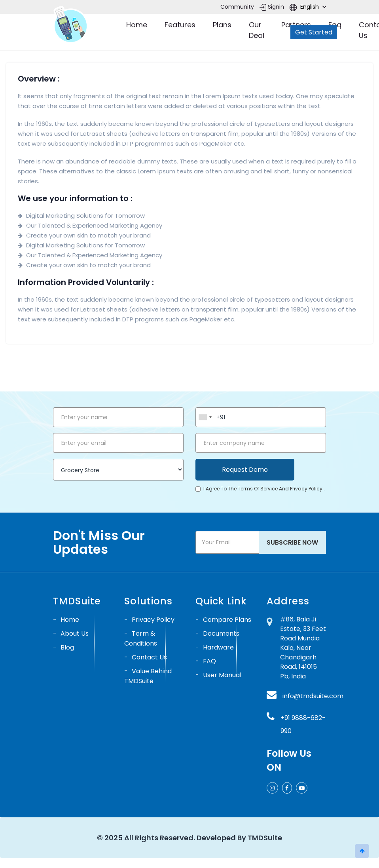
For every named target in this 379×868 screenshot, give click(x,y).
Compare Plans (227, 620)
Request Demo (245, 470)
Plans (222, 25)
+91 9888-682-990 (303, 724)
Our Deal (257, 30)
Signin (272, 7)
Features (180, 25)
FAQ (209, 661)
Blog (67, 647)
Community (237, 7)
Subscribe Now (292, 542)
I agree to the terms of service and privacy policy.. (260, 489)
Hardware (218, 647)
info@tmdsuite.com (313, 696)
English (308, 7)
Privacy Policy (153, 620)
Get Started (314, 32)
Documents (221, 633)
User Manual (222, 675)
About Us (75, 633)
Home (137, 25)
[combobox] (205, 417)
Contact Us (149, 657)
